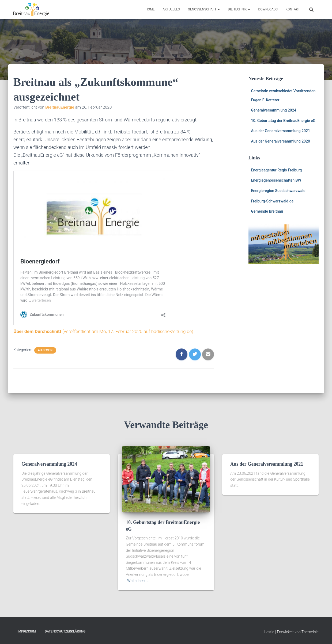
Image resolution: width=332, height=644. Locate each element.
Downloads (268, 9)
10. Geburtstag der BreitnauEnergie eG (283, 121)
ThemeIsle (310, 632)
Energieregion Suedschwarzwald (278, 191)
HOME (150, 9)
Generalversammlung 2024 (274, 110)
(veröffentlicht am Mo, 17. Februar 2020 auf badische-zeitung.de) (107, 331)
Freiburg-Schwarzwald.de (272, 201)
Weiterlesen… (138, 581)
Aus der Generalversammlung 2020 (281, 141)
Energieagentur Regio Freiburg (277, 170)
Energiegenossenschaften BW (276, 180)
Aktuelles (171, 9)
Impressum (27, 631)
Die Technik (239, 9)
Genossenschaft (204, 9)
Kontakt (293, 9)
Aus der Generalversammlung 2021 (281, 131)
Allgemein (45, 350)
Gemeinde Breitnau (267, 211)
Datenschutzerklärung (65, 631)
